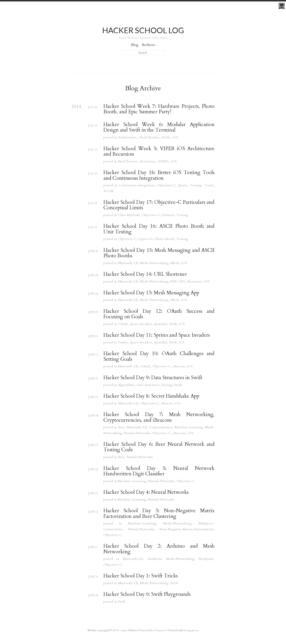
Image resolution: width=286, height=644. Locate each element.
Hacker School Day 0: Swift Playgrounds (147, 594)
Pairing (167, 385)
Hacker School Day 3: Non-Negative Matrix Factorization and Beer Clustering (159, 514)
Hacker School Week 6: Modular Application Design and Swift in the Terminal (159, 127)
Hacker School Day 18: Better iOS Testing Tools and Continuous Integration (159, 175)
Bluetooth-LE (128, 263)
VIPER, (163, 161)
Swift (173, 324)
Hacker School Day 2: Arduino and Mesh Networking (159, 549)
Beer (121, 427)
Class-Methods (129, 215)
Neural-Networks (137, 433)
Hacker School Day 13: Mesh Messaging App (151, 293)
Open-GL (146, 239)
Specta (183, 185)
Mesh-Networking (154, 263)
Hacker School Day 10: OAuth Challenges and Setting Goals (159, 356)
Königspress (191, 630)
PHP (173, 281)
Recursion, (148, 161)
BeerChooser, (150, 137)
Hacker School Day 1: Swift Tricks (141, 576)
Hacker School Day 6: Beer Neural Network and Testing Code (159, 447)
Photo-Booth (165, 239)
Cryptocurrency (161, 427)
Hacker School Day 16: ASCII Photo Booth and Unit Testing (159, 229)
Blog (135, 45)
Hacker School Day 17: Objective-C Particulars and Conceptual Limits (159, 205)
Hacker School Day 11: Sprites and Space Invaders (157, 335)
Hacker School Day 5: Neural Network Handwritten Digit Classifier (159, 471)
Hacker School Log (143, 30)
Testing (196, 185)
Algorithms (126, 385)
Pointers (168, 215)
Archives (148, 45)
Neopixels (206, 559)
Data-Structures (148, 385)
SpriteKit (161, 324)
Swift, (166, 137)
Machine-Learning (189, 427)
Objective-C (166, 185)
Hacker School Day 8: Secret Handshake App (151, 396)
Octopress (160, 630)
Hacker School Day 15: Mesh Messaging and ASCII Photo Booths (159, 253)
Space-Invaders (141, 324)
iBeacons (179, 433)
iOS (175, 137)
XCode (109, 191)
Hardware (155, 559)
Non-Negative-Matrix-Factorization (186, 529)
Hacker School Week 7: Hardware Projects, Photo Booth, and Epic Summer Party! (159, 109)
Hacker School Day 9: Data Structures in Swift (153, 378)
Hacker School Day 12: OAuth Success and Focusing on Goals (159, 314)
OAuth (123, 324)
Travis (209, 185)
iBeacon (179, 366)
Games (123, 342)
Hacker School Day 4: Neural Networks (146, 492)
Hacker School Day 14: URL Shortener (145, 274)
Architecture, (128, 137)
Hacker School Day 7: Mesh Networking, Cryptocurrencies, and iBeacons (159, 417)
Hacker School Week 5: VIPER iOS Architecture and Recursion (159, 152)
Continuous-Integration (137, 185)
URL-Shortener (190, 281)
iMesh (175, 263)
